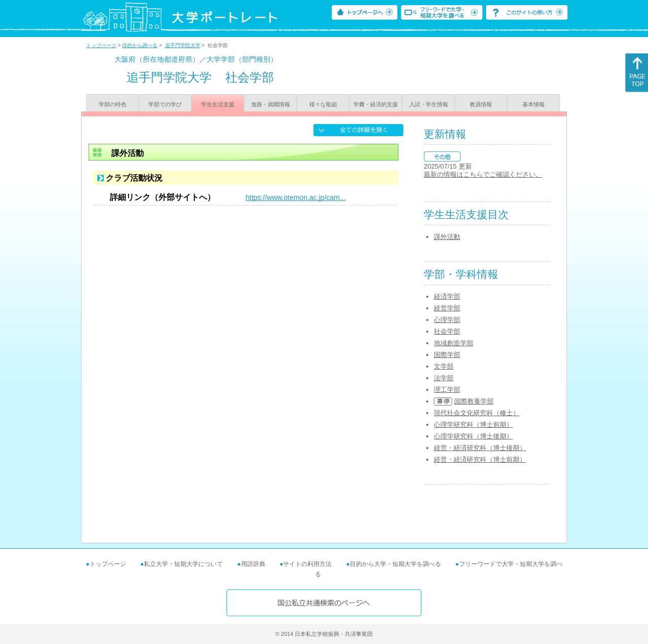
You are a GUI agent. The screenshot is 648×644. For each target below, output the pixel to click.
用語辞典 (253, 564)
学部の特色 (113, 104)
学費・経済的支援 (376, 104)
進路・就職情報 (271, 104)
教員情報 (481, 104)
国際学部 (447, 355)
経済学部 (447, 296)
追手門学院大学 (183, 45)
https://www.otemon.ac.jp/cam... (296, 197)
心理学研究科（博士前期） (473, 425)
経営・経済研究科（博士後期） (480, 448)
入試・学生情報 (429, 104)
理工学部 (447, 390)
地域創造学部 (454, 343)
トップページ (101, 45)
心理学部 (447, 320)
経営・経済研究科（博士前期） (480, 459)
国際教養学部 (474, 401)
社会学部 (447, 331)
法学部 (444, 378)
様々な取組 (323, 104)
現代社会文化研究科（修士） (477, 413)
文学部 (444, 366)
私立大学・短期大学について (183, 564)
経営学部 (447, 308)
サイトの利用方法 (307, 564)
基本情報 (534, 104)
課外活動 (447, 237)
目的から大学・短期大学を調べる (395, 564)
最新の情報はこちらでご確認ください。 (483, 174)
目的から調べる (140, 45)
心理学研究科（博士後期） (473, 436)
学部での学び (165, 104)
